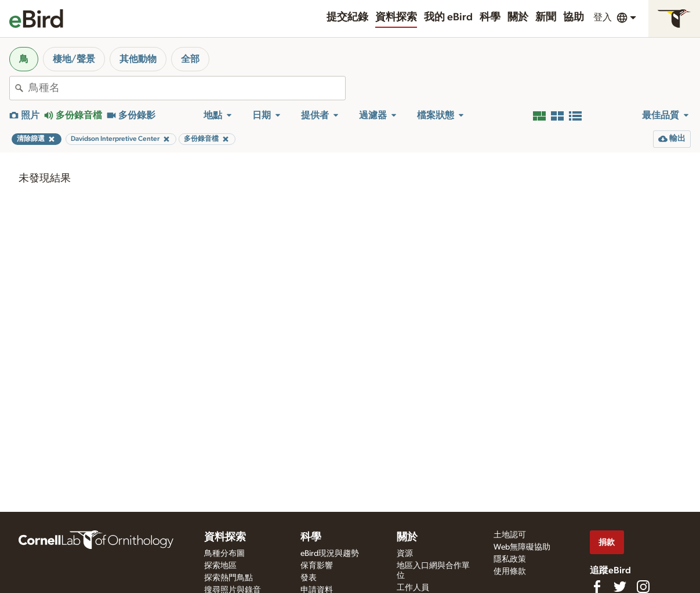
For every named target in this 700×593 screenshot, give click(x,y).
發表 (309, 578)
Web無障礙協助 (522, 547)
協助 (574, 17)
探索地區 (220, 566)
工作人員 (413, 588)
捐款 (607, 542)
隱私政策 (510, 559)
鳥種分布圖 (224, 554)
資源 (405, 554)
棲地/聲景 (74, 59)
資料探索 (396, 17)
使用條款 (510, 572)
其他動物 (138, 59)
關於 (518, 17)
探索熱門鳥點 (229, 578)
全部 (190, 59)
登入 (603, 17)
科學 (490, 17)
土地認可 (510, 535)
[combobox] (187, 88)
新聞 (546, 17)
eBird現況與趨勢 (330, 554)
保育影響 (317, 566)
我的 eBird (448, 17)
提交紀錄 (347, 17)
